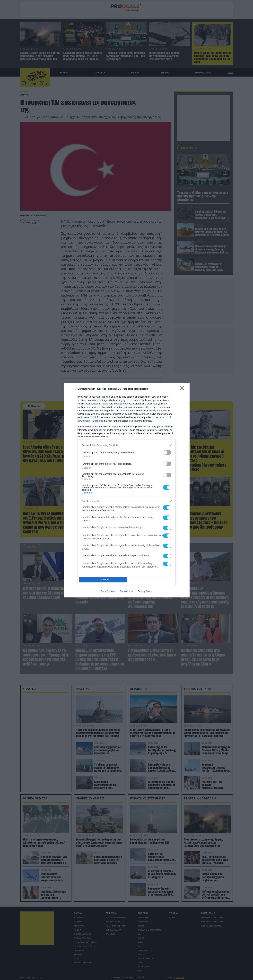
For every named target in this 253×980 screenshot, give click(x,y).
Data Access (126, 591)
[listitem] (127, 445)
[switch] (167, 452)
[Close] (183, 389)
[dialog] (127, 490)
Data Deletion (108, 591)
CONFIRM (103, 580)
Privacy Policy (145, 591)
